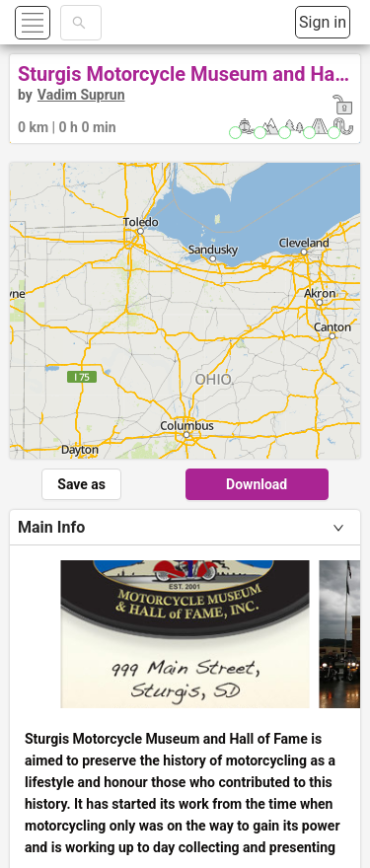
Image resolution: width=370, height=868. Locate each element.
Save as (81, 484)
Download (257, 484)
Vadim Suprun (81, 95)
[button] (56, 22)
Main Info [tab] (51, 527)
